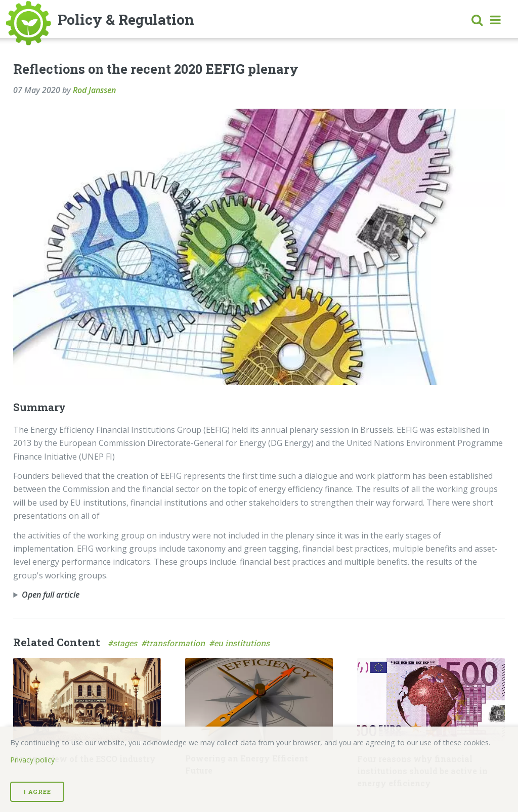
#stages (124, 643)
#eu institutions (240, 643)
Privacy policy (32, 760)
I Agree (37, 792)
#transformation (175, 643)
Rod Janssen (94, 90)
